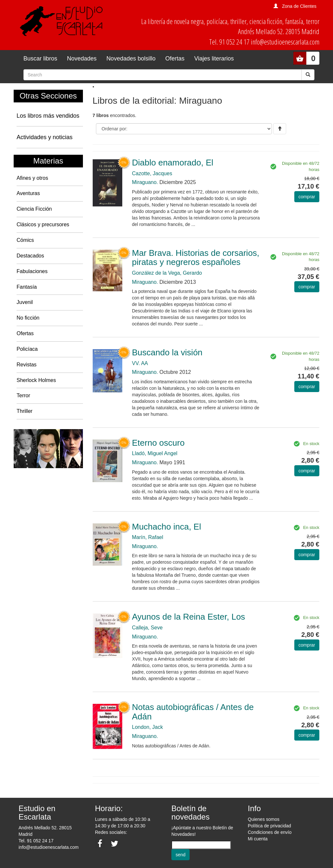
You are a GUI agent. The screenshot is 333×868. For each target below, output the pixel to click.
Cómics (25, 240)
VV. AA (140, 363)
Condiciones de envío (270, 832)
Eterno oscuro (158, 443)
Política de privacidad (269, 826)
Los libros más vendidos (48, 116)
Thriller (25, 411)
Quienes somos (264, 819)
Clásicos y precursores (43, 224)
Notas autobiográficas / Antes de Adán (193, 712)
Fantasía (27, 287)
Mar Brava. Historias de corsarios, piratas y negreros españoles (196, 258)
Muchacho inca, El (166, 527)
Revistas (27, 365)
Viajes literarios (214, 59)
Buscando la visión (167, 352)
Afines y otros (32, 178)
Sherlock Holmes (36, 380)
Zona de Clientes (299, 6)
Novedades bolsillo (131, 59)
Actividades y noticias (45, 137)
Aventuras (28, 193)
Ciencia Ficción (34, 209)
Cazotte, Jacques (152, 173)
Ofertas (175, 59)
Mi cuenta (258, 839)
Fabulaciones (32, 271)
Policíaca (27, 349)
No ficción (28, 318)
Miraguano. (145, 182)
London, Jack (147, 727)
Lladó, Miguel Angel (155, 453)
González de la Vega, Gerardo (167, 273)
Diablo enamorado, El (173, 163)
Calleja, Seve (147, 628)
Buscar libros (40, 59)
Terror (23, 395)
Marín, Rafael (148, 537)
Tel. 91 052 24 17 (36, 841)
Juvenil (25, 302)
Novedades (82, 59)
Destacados (30, 256)
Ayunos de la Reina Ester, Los (189, 617)
